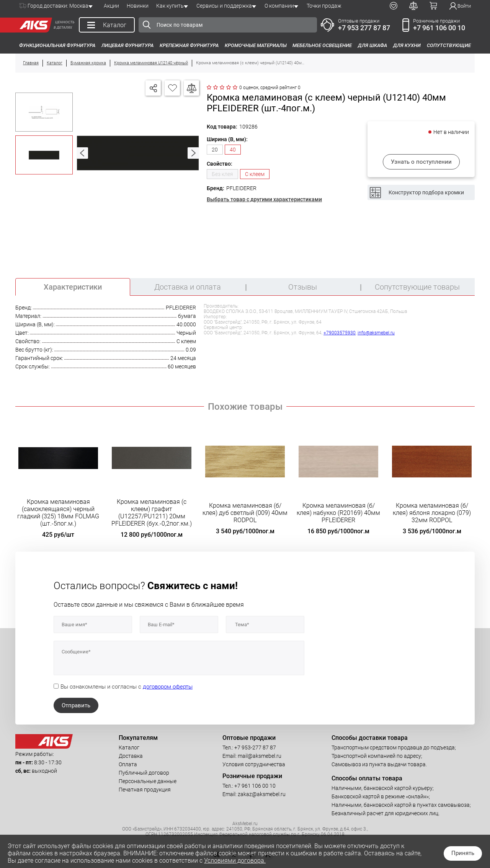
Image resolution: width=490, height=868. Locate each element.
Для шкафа (372, 45)
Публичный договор (144, 773)
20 (215, 150)
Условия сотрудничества (254, 764)
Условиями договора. (235, 861)
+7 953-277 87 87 (255, 747)
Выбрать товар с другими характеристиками (264, 199)
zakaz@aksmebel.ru (262, 794)
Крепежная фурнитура (189, 45)
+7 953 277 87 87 (364, 28)
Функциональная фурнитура (57, 45)
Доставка (131, 756)
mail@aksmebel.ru (260, 756)
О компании (279, 6)
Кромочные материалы (256, 45)
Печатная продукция (145, 790)
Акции (111, 6)
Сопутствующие (449, 45)
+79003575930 (340, 333)
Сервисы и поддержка (224, 6)
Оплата (128, 764)
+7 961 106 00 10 (439, 28)
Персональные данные (148, 781)
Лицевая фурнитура (127, 45)
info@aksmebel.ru (376, 333)
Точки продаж (324, 6)
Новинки (138, 6)
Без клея (222, 174)
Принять (463, 853)
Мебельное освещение (322, 45)
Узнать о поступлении (421, 162)
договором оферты (168, 687)
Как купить (170, 6)
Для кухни (407, 45)
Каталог (129, 747)
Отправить (76, 705)
